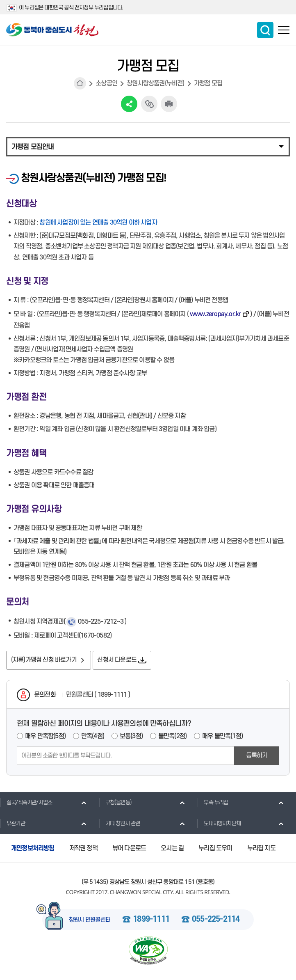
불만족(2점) (172, 737)
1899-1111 (151, 920)
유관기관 (13, 824)
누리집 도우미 (215, 849)
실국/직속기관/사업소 (26, 803)
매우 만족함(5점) (45, 737)
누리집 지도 (261, 849)
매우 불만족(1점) (222, 737)
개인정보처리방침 (33, 849)
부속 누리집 (213, 803)
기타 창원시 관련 (120, 824)
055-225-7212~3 (101, 622)
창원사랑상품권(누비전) (155, 83)
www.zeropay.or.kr (215, 314)
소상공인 (106, 83)
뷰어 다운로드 (129, 849)
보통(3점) (131, 737)
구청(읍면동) (115, 803)
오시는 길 (172, 849)
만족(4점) (93, 737)
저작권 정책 (83, 849)
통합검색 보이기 (265, 30)
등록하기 (257, 756)
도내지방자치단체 (219, 824)
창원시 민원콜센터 (90, 921)
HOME (80, 83)
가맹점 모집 (208, 83)
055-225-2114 (216, 920)
